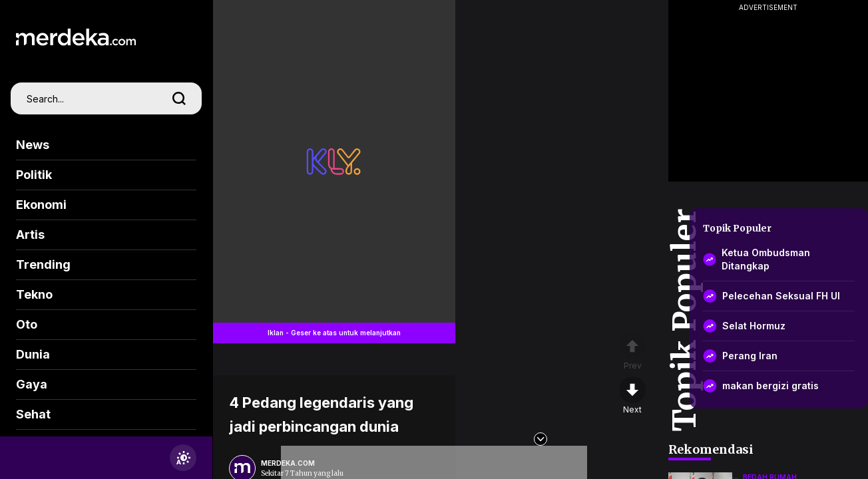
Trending (43, 264)
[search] (179, 98)
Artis (30, 235)
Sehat (33, 414)
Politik (34, 175)
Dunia (33, 354)
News (33, 145)
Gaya (32, 384)
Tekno (34, 294)
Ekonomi (41, 205)
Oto (27, 324)
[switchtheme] (183, 458)
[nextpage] (632, 396)
